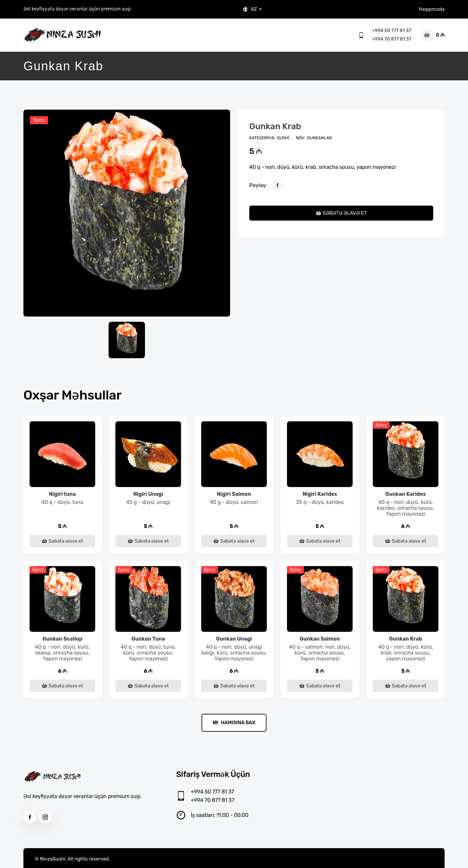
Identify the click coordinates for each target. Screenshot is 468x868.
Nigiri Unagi (148, 494)
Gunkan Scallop (63, 639)
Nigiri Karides (320, 494)
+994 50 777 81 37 (392, 31)
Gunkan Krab (275, 126)
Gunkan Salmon (320, 639)
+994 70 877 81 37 (392, 39)
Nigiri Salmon (234, 494)
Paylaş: (258, 185)
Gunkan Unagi (234, 639)
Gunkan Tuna (148, 639)
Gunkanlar (319, 138)
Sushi (283, 138)
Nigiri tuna (62, 494)
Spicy (39, 120)
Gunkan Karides (406, 494)
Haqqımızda (432, 9)
